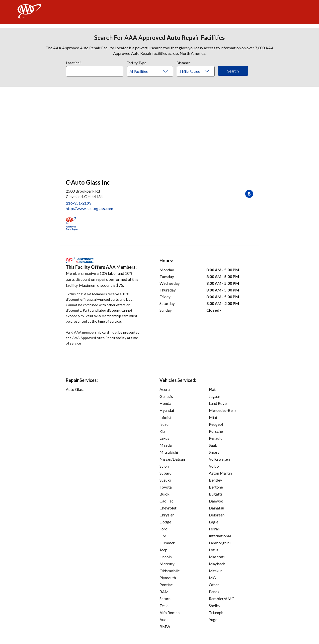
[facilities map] (159, 130)
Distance (184, 62)
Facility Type (137, 62)
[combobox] (96, 70)
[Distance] (198, 72)
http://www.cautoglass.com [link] (89, 208)
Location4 (74, 62)
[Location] (95, 71)
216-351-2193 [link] (79, 203)
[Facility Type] (154, 72)
